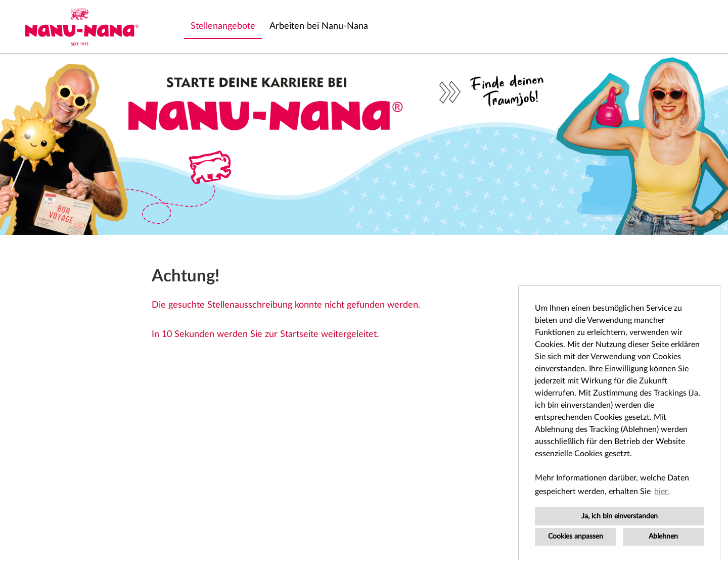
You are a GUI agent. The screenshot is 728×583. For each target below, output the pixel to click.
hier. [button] (662, 492)
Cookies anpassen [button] (576, 536)
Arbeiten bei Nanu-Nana (319, 26)
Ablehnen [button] (663, 536)
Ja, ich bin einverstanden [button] (620, 516)
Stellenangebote (223, 26)
